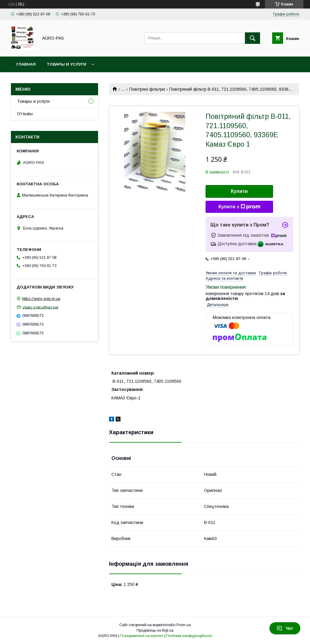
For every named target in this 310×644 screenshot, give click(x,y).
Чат (285, 628)
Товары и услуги (66, 64)
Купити (239, 191)
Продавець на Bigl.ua (155, 630)
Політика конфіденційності (189, 636)
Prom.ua (184, 625)
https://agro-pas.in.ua (41, 299)
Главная (26, 64)
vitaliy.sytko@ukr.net (40, 307)
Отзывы (25, 114)
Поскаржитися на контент (142, 636)
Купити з (239, 207)
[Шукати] (252, 38)
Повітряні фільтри (147, 89)
